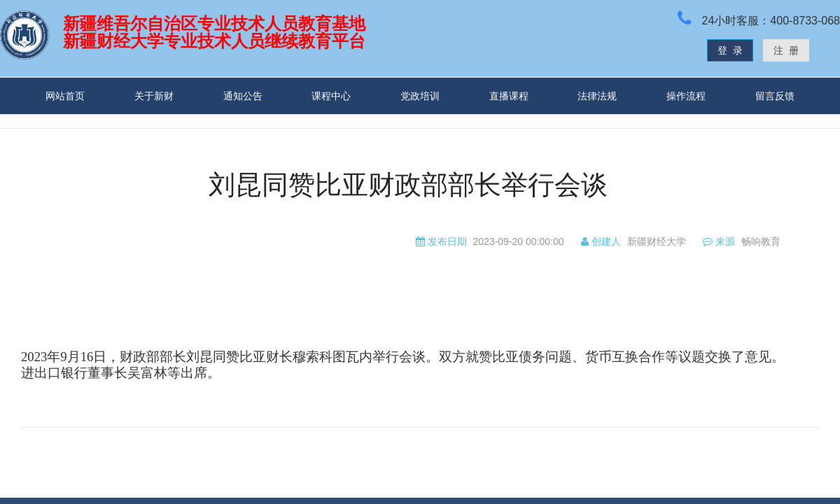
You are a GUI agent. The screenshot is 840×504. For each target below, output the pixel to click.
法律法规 (597, 96)
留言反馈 (775, 96)
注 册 (786, 50)
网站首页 (65, 96)
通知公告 (243, 96)
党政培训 (420, 96)
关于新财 (154, 96)
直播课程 (509, 96)
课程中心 (331, 96)
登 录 (730, 50)
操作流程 (686, 96)
